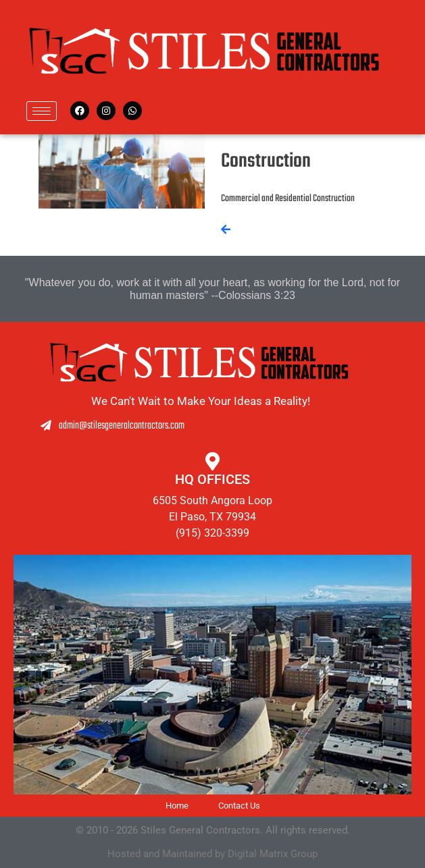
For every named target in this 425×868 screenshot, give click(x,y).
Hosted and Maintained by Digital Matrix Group (212, 854)
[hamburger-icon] (42, 111)
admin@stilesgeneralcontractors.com (76, 426)
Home (177, 806)
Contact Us (239, 806)
